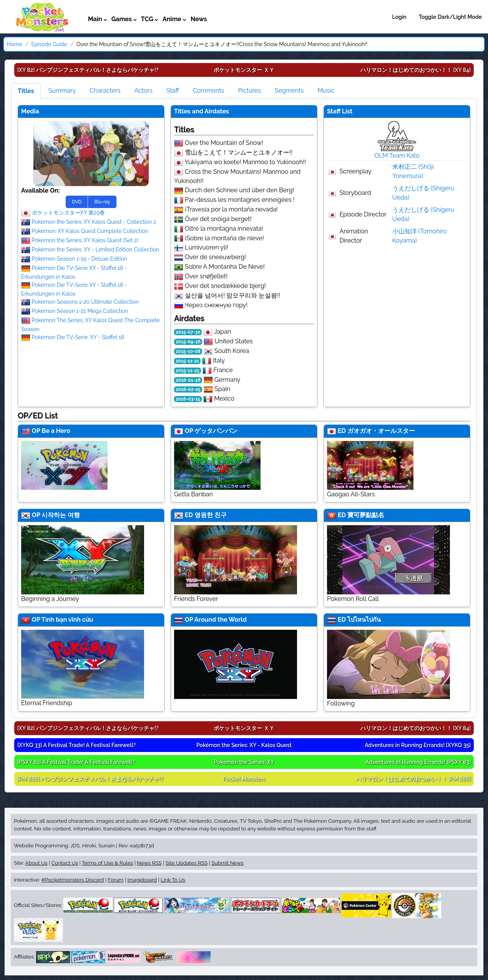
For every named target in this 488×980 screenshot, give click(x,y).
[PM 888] (413, 779)
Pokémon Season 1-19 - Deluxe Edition (80, 258)
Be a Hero (56, 431)
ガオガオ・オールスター (381, 431)
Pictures (249, 91)
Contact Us (65, 863)
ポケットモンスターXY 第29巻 (69, 212)
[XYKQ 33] (76, 745)
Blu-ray (102, 202)
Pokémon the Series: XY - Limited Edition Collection (96, 249)
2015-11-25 (188, 371)
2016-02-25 (188, 389)
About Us (36, 863)
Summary (62, 91)
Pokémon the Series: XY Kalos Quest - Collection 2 (94, 221)
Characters (105, 91)
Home (15, 44)
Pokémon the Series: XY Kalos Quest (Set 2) (85, 240)
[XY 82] (88, 70)
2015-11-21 (187, 361)
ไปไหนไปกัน (364, 620)
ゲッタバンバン (216, 431)
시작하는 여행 (61, 515)
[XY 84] (416, 70)
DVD (77, 202)
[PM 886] (90, 779)
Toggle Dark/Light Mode (450, 17)
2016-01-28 (188, 380)
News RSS (149, 863)
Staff (173, 91)
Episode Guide (49, 44)
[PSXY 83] (418, 762)
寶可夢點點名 (366, 515)
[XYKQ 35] (418, 745)
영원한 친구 (211, 515)
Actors (143, 91)
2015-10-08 (188, 351)
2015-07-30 (188, 332)
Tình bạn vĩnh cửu (67, 620)
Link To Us (173, 880)
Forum (115, 880)
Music (326, 91)
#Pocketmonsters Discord (73, 880)
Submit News (227, 863)
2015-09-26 (188, 342)
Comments (209, 91)
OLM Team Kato (397, 156)
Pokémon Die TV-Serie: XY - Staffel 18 (78, 337)
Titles (26, 91)
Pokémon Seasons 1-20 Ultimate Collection (85, 301)
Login (399, 17)
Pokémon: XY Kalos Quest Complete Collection (90, 231)
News (199, 19)
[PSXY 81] (76, 762)
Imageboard (142, 880)
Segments (289, 91)
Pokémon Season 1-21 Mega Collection (80, 311)
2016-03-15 (188, 399)
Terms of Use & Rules (107, 863)
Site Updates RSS (187, 863)
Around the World (221, 620)
